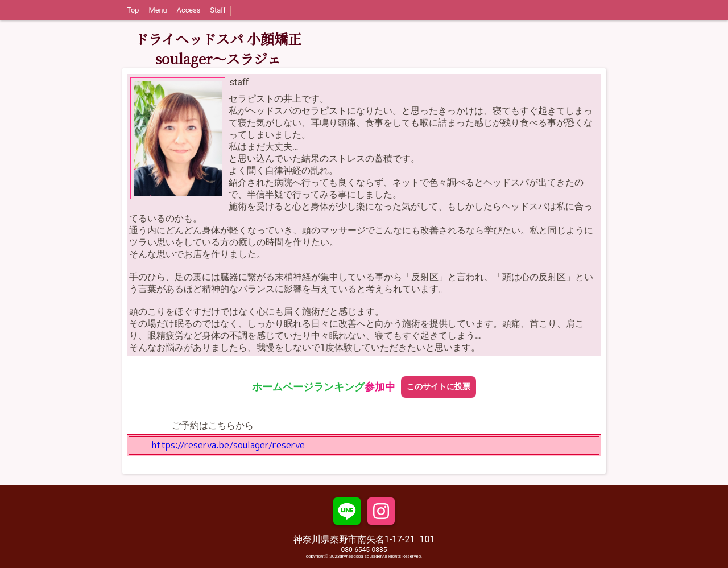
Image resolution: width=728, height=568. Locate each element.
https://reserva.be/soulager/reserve (228, 445)
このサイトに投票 (439, 387)
